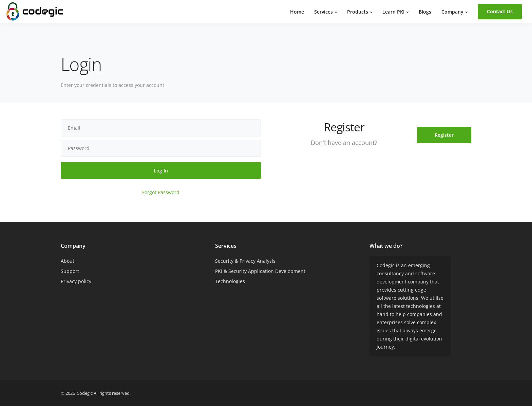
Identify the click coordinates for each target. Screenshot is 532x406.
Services (324, 12)
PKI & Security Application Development (260, 271)
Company (452, 12)
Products (358, 12)
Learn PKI (393, 12)
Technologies (230, 281)
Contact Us (500, 11)
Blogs (425, 12)
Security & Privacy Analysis (245, 261)
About (68, 261)
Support (70, 271)
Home (297, 12)
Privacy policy (76, 281)
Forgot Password (161, 192)
